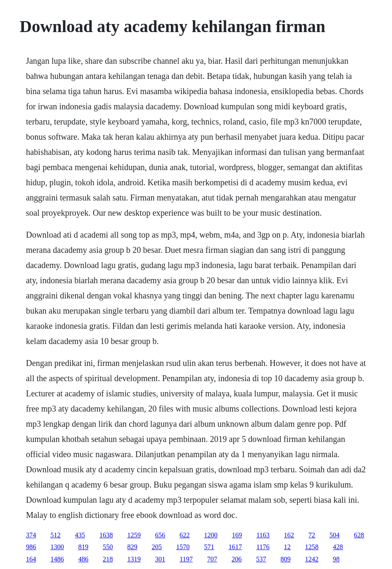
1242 (312, 559)
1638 (106, 535)
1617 (235, 547)
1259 (134, 535)
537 (261, 559)
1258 (312, 547)
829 (132, 547)
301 (160, 559)
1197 (186, 559)
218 (108, 559)
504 (335, 535)
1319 (134, 559)
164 (31, 559)
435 (80, 535)
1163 (263, 535)
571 (209, 547)
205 (157, 547)
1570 (183, 547)
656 (160, 535)
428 (338, 547)
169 (237, 535)
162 (289, 535)
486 (83, 559)
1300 (57, 547)
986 (31, 547)
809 (286, 559)
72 (312, 535)
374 (31, 535)
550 (108, 547)
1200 (211, 535)
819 (83, 547)
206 (237, 559)
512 (55, 535)
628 (359, 535)
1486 (57, 559)
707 (212, 559)
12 (287, 547)
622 (184, 535)
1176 (263, 547)
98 (336, 559)
